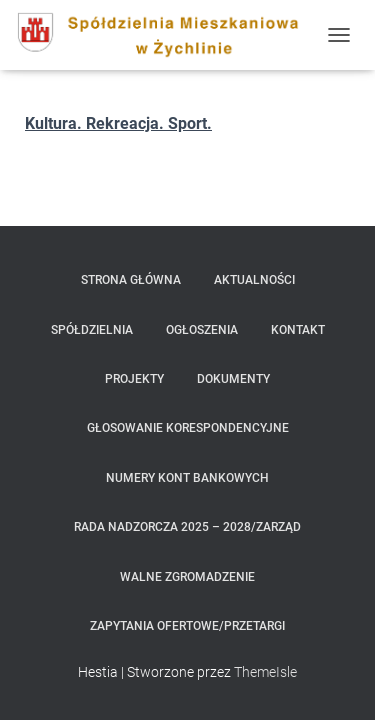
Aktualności (254, 280)
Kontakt (298, 330)
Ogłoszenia (202, 330)
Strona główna (131, 280)
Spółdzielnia (92, 330)
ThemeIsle (265, 672)
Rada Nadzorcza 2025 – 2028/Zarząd (187, 527)
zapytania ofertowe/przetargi (187, 626)
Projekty (134, 379)
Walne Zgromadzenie (187, 577)
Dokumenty (233, 379)
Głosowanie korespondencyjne (188, 428)
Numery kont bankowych (187, 478)
